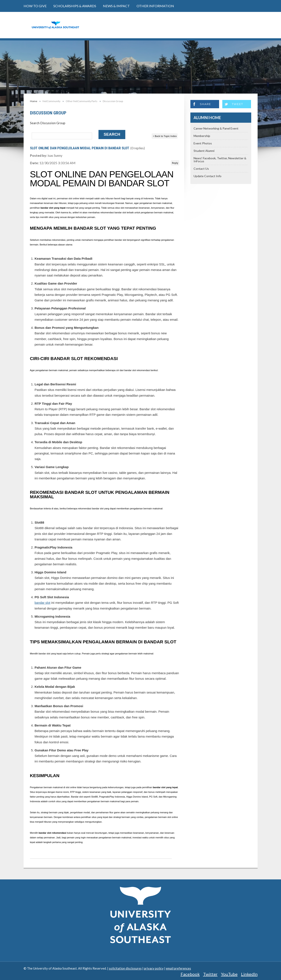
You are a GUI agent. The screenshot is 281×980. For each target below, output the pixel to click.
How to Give (35, 6)
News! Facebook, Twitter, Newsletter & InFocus (220, 160)
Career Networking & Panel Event (216, 128)
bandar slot (43, 603)
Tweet (237, 104)
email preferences (178, 968)
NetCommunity (51, 101)
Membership (202, 136)
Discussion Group (113, 101)
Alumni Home (207, 118)
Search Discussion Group (48, 123)
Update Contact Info (208, 176)
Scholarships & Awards (75, 6)
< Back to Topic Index (165, 136)
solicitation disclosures (125, 968)
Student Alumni (204, 151)
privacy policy (154, 968)
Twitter (210, 974)
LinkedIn (249, 974)
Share (205, 104)
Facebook (190, 974)
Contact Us (201, 169)
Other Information (155, 6)
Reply (175, 163)
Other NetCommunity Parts (82, 101)
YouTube (229, 974)
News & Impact (116, 6)
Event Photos (203, 143)
